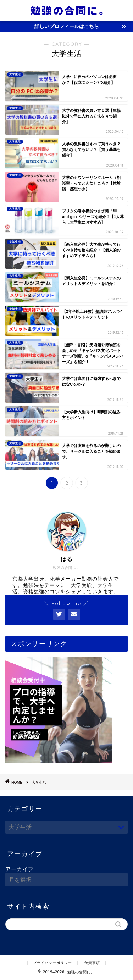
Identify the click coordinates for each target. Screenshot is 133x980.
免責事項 (92, 963)
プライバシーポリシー (52, 963)
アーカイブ (20, 869)
